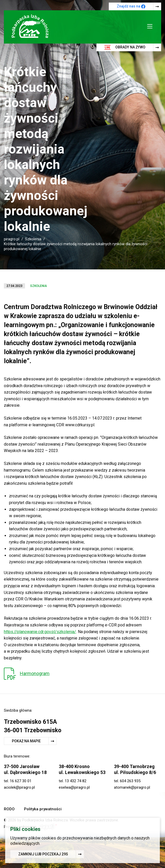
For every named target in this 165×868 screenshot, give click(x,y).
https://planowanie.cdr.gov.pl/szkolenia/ (40, 632)
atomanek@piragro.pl (132, 787)
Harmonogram (35, 673)
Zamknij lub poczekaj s (43, 855)
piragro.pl (12, 239)
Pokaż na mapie (26, 741)
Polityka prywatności (43, 809)
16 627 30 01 (21, 781)
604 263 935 (130, 781)
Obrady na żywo (125, 47)
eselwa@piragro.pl (74, 787)
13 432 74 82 (76, 781)
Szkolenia (33, 239)
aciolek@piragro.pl (19, 787)
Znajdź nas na (131, 6)
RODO (9, 809)
